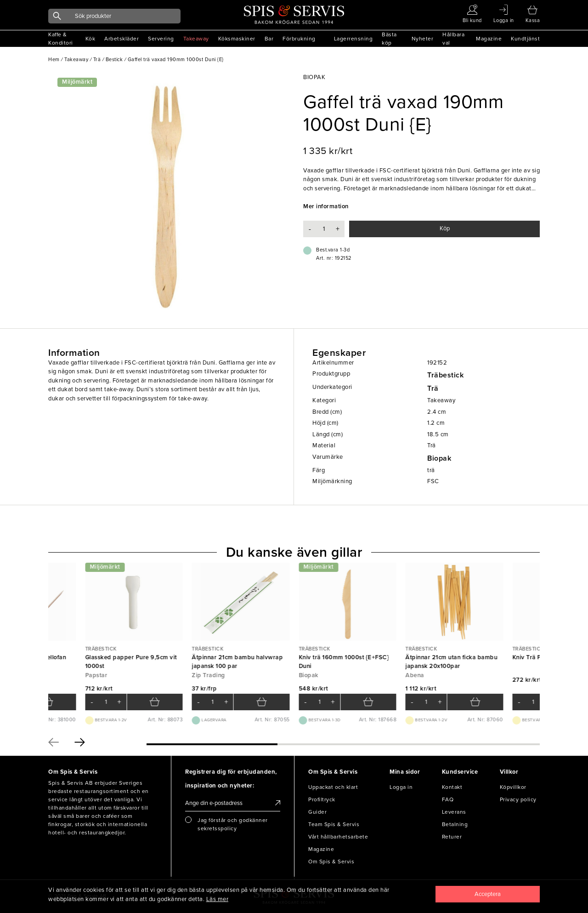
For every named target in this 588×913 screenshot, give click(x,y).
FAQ (448, 799)
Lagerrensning (353, 39)
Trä (433, 388)
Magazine (489, 39)
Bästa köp (389, 39)
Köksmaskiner (237, 39)
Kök (90, 39)
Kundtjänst (525, 39)
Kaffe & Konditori (61, 39)
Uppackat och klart (333, 787)
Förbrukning (299, 39)
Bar (269, 39)
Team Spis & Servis (334, 824)
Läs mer (218, 899)
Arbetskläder (122, 39)
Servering (161, 39)
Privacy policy (518, 799)
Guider (317, 812)
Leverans (454, 812)
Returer (452, 837)
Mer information (326, 206)
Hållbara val (453, 39)
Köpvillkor (513, 787)
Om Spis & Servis (331, 862)
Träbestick (445, 375)
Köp (445, 228)
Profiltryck (322, 799)
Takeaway (196, 39)
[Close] (488, 894)
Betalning (455, 824)
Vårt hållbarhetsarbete (338, 837)
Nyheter (423, 39)
